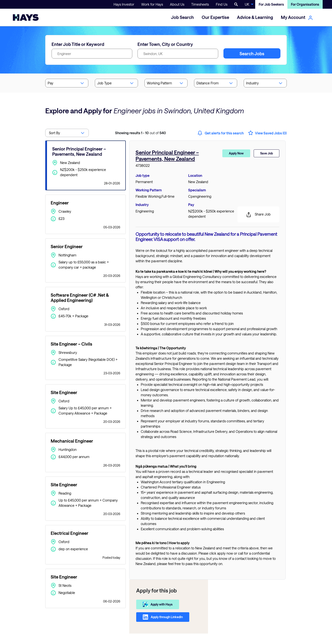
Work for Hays (152, 4)
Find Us (222, 4)
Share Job (258, 215)
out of (141, 133)
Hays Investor (124, 4)
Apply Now (236, 153)
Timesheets (200, 4)
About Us (177, 4)
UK (247, 4)
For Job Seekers (271, 4)
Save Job (267, 153)
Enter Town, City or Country (165, 44)
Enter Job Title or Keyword (78, 44)
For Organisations (305, 4)
